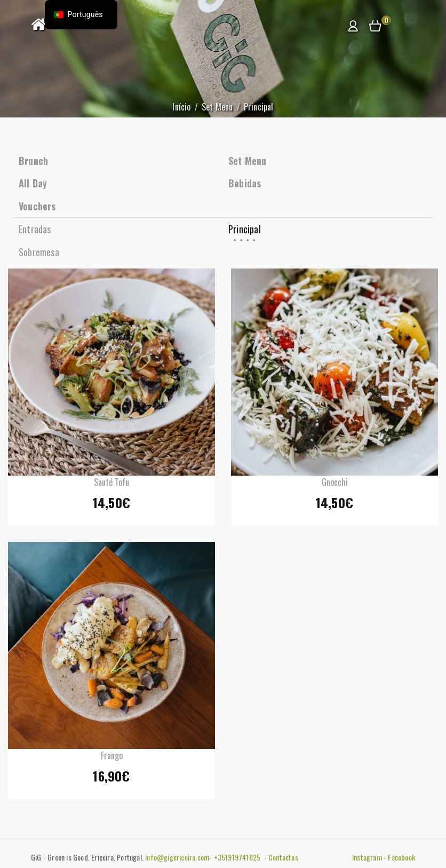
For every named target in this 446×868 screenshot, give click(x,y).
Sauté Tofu (111, 482)
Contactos (283, 857)
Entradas (35, 229)
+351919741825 (238, 857)
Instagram (367, 857)
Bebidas (245, 183)
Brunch (33, 161)
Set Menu (217, 107)
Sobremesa (39, 252)
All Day (33, 183)
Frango (112, 755)
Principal (245, 229)
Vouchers (37, 206)
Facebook (401, 857)
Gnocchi (335, 482)
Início (181, 107)
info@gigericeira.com (177, 857)
